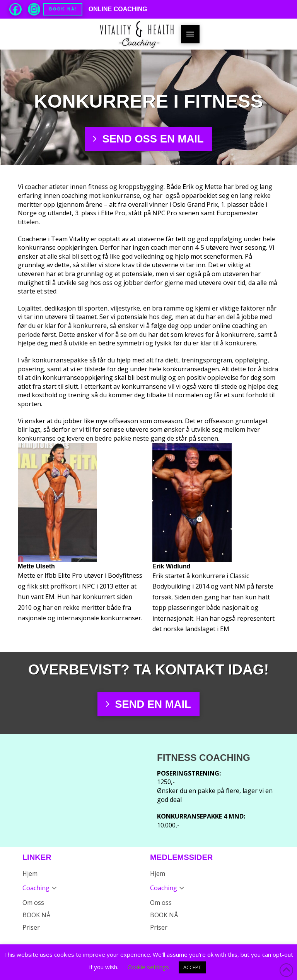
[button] (190, 34)
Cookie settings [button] (148, 967)
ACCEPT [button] (192, 967)
